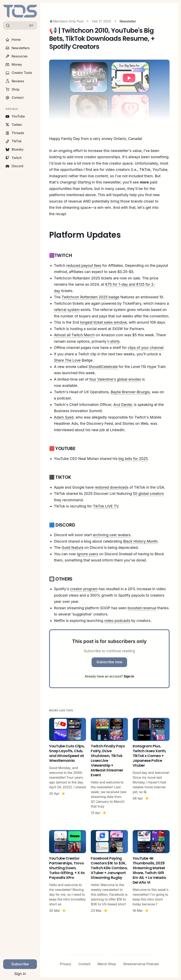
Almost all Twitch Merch (74, 335)
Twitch (14, 158)
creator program (84, 589)
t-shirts (114, 341)
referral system (67, 310)
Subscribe (20, 964)
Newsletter (128, 21)
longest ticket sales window (103, 322)
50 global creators (148, 494)
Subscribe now (109, 662)
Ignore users (88, 554)
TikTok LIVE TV (106, 506)
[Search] (20, 25)
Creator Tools (19, 73)
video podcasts (117, 621)
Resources (17, 56)
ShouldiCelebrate (103, 367)
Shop (13, 89)
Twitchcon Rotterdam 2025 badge (90, 297)
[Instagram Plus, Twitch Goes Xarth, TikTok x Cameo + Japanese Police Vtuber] (151, 767)
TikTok (14, 141)
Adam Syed (64, 417)
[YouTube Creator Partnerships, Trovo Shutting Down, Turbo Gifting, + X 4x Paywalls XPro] (68, 872)
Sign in (20, 974)
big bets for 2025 (133, 459)
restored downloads (112, 487)
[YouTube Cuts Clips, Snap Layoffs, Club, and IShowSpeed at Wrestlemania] (68, 767)
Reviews (15, 81)
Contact (15, 98)
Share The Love (67, 360)
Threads (15, 133)
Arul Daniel (122, 405)
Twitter (14, 125)
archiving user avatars (112, 535)
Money (14, 64)
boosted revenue (142, 608)
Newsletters (18, 48)
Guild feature (72, 548)
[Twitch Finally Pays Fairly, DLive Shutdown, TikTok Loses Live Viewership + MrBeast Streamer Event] (109, 767)
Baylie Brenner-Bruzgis (130, 392)
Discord (14, 166)
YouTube (15, 116)
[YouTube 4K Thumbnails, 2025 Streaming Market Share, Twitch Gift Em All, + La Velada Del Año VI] (151, 872)
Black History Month (140, 541)
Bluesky (15, 149)
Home (13, 40)
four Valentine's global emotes (115, 379)
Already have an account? (109, 676)
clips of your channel (145, 348)
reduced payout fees (84, 265)
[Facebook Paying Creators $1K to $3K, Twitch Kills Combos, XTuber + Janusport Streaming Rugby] (109, 872)
